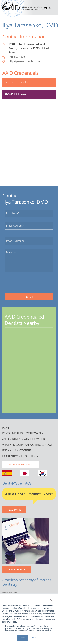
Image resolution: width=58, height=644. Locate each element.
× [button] (51, 600)
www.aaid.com (11, 592)
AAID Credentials (20, 73)
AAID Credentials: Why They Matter (24, 439)
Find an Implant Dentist (17, 450)
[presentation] (28, 283)
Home (6, 428)
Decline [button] (35, 638)
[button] (50, 8)
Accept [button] (22, 638)
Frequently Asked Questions (20, 456)
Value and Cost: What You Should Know (27, 445)
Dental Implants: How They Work (23, 433)
